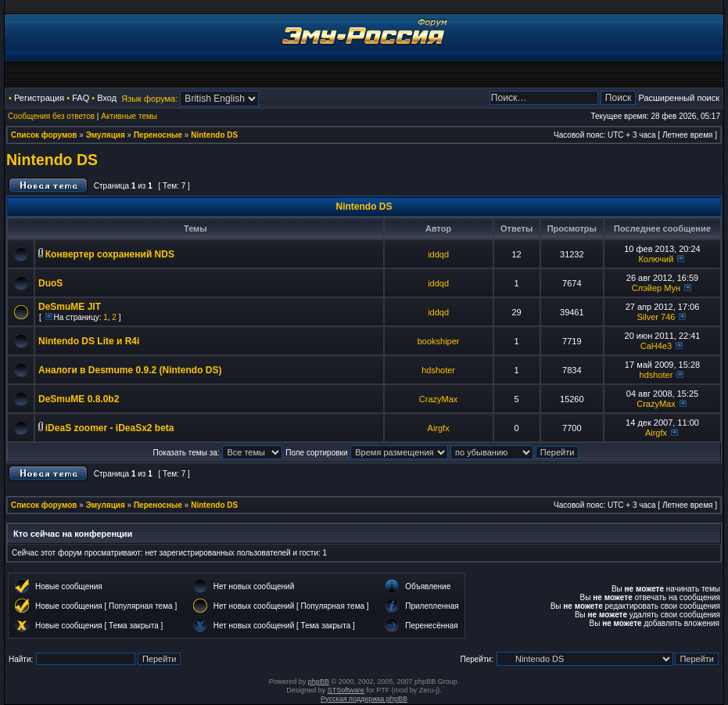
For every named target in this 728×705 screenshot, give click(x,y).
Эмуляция (106, 135)
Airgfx (439, 428)
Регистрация (39, 98)
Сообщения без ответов (51, 116)
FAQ (81, 98)
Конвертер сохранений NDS (110, 254)
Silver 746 (656, 317)
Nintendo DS (214, 135)
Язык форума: (149, 99)
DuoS (50, 283)
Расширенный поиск (679, 98)
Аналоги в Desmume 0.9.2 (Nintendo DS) (130, 370)
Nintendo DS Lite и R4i (89, 341)
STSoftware (346, 690)
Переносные (158, 135)
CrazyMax (439, 399)
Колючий (656, 259)
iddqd (438, 254)
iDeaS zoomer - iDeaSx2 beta (110, 428)
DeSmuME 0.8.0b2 (79, 399)
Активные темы (129, 116)
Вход (107, 98)
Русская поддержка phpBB (364, 699)
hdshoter (438, 370)
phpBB (319, 682)
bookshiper (439, 341)
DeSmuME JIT (70, 307)
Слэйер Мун (656, 288)
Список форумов (44, 135)
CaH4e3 (656, 346)
